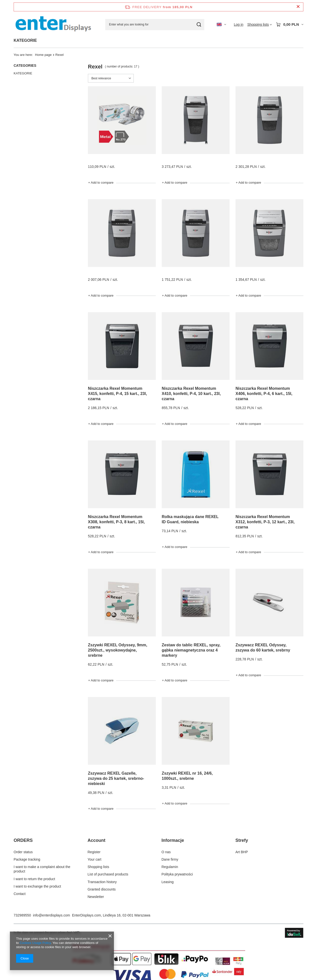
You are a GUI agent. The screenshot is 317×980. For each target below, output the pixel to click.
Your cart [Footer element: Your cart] (95, 859)
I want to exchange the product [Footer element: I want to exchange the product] (37, 886)
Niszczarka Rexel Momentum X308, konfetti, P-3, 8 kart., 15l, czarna (116, 522)
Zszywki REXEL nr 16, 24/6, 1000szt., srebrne (187, 776)
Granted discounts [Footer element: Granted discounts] (102, 889)
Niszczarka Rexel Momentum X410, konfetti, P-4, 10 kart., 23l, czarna (191, 394)
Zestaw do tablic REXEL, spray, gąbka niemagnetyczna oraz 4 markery (191, 650)
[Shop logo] (53, 24)
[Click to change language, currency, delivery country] (221, 24)
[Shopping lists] (259, 24)
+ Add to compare (101, 183)
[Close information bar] (298, 7)
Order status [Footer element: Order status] (23, 852)
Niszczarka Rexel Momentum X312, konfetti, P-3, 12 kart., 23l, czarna (265, 522)
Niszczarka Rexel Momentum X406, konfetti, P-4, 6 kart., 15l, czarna (264, 394)
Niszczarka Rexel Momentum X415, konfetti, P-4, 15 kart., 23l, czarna (117, 394)
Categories (25, 65)
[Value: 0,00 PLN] (290, 24)
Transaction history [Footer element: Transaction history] (102, 882)
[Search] (199, 25)
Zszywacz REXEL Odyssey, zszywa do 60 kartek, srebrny (263, 648)
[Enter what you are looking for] (155, 25)
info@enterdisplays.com (52, 915)
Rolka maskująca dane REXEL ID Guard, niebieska (190, 519)
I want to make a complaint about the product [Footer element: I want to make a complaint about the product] (42, 869)
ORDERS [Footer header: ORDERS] (23, 840)
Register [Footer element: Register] (94, 852)
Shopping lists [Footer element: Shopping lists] (98, 867)
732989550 (22, 915)
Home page (43, 55)
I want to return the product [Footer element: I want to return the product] (34, 879)
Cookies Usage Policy (35, 943)
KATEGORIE (25, 40)
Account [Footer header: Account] (97, 840)
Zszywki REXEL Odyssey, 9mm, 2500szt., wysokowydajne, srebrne (118, 650)
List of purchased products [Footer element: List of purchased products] (108, 874)
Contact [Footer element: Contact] (20, 894)
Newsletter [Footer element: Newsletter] (96, 897)
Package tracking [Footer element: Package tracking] (27, 859)
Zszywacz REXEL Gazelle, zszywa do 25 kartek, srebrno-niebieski (116, 778)
